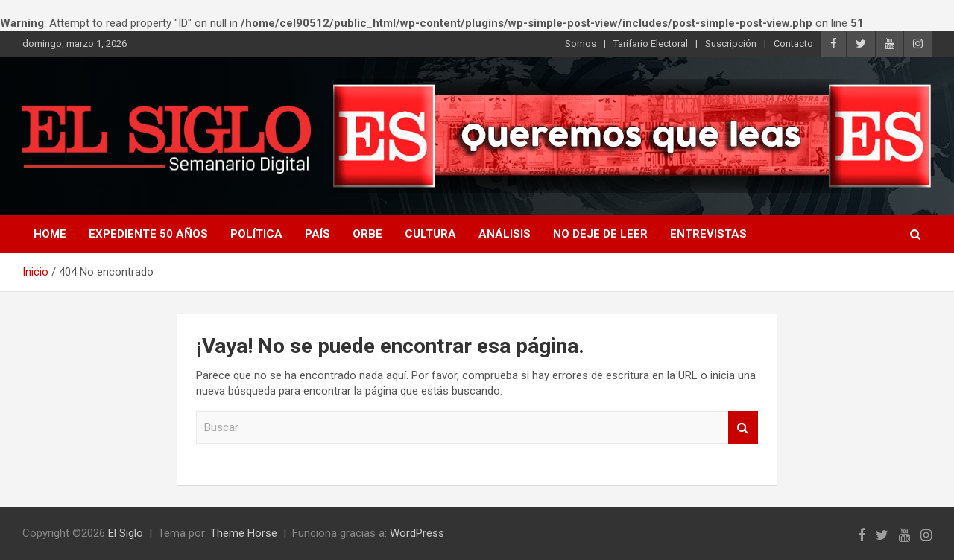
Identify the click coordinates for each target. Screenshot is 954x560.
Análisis (505, 234)
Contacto (793, 44)
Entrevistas (708, 234)
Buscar (743, 428)
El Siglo (126, 533)
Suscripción (731, 44)
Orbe (367, 234)
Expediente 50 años (148, 234)
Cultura (430, 234)
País (318, 234)
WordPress (417, 533)
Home (50, 234)
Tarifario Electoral (651, 44)
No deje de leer (600, 234)
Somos (581, 44)
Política (256, 234)
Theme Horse (244, 533)
